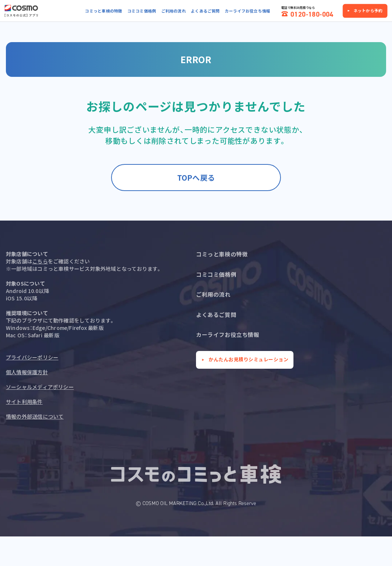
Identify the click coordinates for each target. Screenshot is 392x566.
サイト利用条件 (24, 402)
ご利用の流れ (174, 11)
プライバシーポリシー (32, 357)
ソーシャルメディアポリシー (40, 387)
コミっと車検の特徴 (104, 11)
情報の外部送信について (35, 416)
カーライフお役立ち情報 (247, 11)
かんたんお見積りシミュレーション (248, 359)
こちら (40, 261)
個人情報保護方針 (27, 372)
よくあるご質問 (205, 11)
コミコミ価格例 (142, 11)
